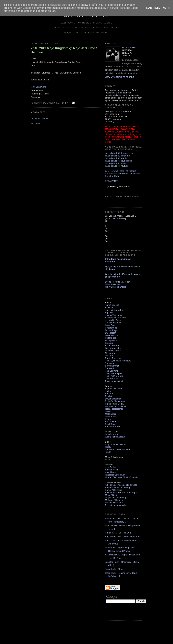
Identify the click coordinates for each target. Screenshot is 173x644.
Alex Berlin (110, 467)
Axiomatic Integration (115, 318)
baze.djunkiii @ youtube (117, 166)
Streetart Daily (112, 176)
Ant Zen (109, 394)
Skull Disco (110, 424)
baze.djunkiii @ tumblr (116, 163)
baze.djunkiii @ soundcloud (118, 161)
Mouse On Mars (113, 351)
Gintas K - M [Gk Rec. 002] (118, 533)
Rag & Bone (111, 422)
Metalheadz (111, 414)
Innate (108, 460)
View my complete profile (120, 77)
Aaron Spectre (112, 305)
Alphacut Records (114, 389)
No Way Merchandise (116, 287)
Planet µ (109, 419)
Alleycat (109, 307)
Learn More (153, 8)
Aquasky (109, 313)
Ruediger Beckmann (115, 475)
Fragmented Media (114, 404)
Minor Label (111, 416)
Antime (108, 391)
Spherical (110, 363)
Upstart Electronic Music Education (122, 477)
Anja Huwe (110, 472)
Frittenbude (111, 338)
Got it (167, 8)
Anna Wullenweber (114, 310)
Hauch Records (113, 218)
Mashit (108, 411)
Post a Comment (41, 119)
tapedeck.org (111, 434)
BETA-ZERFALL (113, 181)
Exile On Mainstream (115, 401)
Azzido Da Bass (113, 320)
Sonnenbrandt (112, 366)
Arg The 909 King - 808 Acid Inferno (122, 537)
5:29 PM (64, 103)
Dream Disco (111, 335)
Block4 (108, 396)
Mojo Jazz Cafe (38, 87)
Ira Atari (109, 343)
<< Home (35, 123)
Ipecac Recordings (114, 409)
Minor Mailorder (113, 284)
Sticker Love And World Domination (122, 173)
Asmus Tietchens (113, 315)
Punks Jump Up (113, 358)
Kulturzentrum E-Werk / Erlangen (121, 493)
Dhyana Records (113, 399)
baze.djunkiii (129, 48)
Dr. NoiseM (110, 333)
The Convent (111, 371)
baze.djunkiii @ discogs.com (119, 153)
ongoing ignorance (121, 90)
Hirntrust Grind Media (116, 406)
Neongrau (110, 353)
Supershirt (110, 368)
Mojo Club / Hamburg (115, 498)
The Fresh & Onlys (114, 376)
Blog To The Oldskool (115, 444)
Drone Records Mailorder (117, 282)
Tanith (108, 452)
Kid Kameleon (112, 345)
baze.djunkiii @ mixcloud (117, 158)
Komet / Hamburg (114, 490)
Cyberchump (111, 328)
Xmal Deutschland (114, 381)
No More (109, 356)
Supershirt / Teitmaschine (117, 449)
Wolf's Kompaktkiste (115, 437)
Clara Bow (110, 325)
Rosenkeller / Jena (114, 503)
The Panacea (112, 378)
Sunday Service (113, 427)
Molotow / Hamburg (115, 500)
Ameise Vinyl (111, 470)
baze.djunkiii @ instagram (118, 156)
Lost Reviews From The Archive (121, 171)
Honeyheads (111, 340)
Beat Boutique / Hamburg (117, 487)
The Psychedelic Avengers (118, 361)
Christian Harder (113, 323)
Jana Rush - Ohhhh (115, 569)
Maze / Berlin (112, 495)
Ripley (108, 447)
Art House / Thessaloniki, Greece (121, 485)
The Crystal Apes (113, 373)
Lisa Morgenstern (114, 348)
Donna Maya (111, 330)
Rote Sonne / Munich (115, 505)
